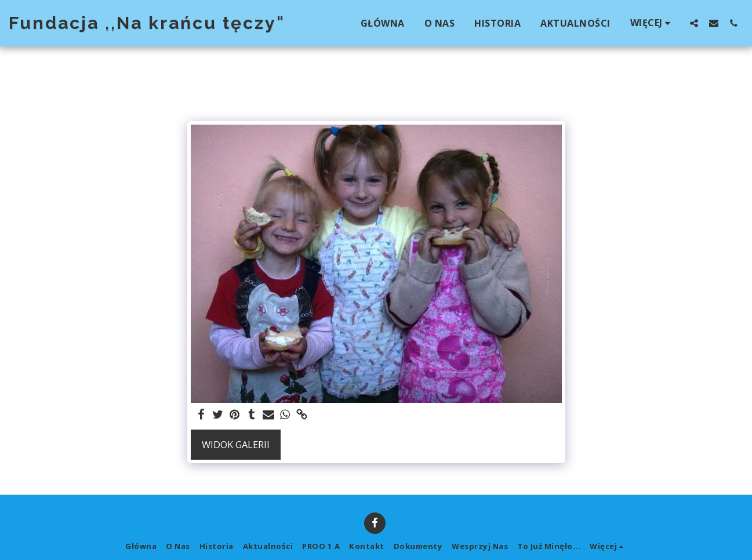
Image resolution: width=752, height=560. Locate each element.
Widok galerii (236, 444)
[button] (694, 23)
